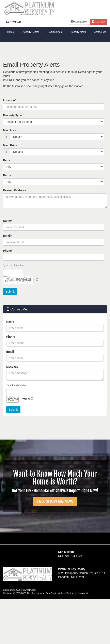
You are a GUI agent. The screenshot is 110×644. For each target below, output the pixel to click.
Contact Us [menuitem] (100, 32)
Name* (7, 221)
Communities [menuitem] (55, 32)
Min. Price (10, 130)
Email (10, 352)
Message (12, 367)
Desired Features (15, 190)
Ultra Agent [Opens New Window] (82, 593)
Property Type (12, 115)
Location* (10, 100)
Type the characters (14, 265)
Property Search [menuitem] (31, 32)
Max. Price (10, 145)
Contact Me (79, 22)
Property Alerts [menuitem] (78, 32)
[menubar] (55, 32)
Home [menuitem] (11, 32)
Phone (7, 251)
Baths (7, 175)
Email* (7, 236)
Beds (6, 160)
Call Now (98, 22)
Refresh (26, 399)
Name (10, 322)
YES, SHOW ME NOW (55, 501)
